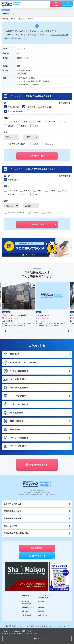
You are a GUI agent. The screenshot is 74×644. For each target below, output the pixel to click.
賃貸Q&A (25, 611)
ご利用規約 (30, 626)
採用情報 (41, 611)
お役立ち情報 (26, 615)
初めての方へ (26, 596)
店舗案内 (41, 607)
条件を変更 (65, 103)
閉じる (37, 639)
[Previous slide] (5, 331)
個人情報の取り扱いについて (46, 626)
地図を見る (22, 74)
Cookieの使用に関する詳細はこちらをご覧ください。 (22, 633)
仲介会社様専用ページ (14, 626)
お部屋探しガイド (28, 607)
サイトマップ (64, 626)
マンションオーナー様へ (26, 602)
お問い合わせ (43, 615)
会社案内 (41, 602)
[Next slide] (69, 331)
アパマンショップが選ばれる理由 (45, 596)
